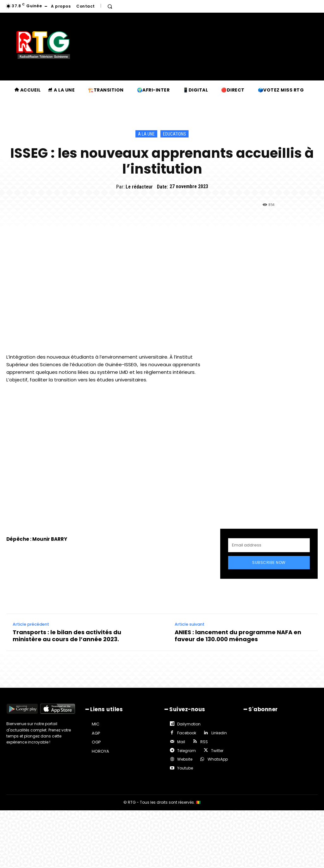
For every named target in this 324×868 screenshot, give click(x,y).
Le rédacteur (139, 187)
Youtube (184, 766)
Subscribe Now (269, 562)
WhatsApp (217, 757)
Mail (181, 740)
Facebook (186, 732)
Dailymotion (188, 724)
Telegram (186, 749)
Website (184, 757)
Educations (174, 134)
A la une (146, 134)
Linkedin (218, 732)
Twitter (216, 749)
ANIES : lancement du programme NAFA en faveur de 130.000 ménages (238, 636)
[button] (110, 6)
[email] (269, 545)
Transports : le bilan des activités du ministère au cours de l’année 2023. (67, 636)
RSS (203, 740)
